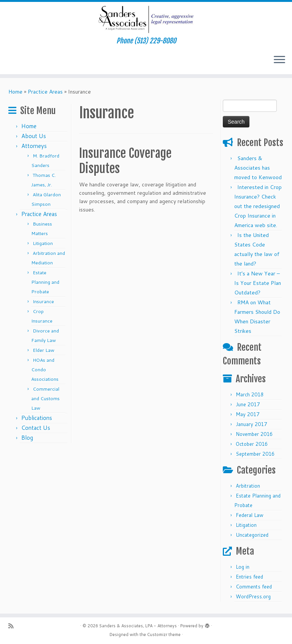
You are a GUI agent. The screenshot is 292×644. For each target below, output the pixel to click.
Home (15, 92)
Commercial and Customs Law (45, 398)
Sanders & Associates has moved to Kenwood (258, 168)
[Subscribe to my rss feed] (13, 626)
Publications (37, 418)
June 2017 (248, 404)
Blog (27, 438)
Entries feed (249, 577)
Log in (243, 567)
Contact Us (36, 428)
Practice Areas (45, 92)
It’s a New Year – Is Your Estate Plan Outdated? (258, 283)
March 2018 (250, 394)
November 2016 (254, 434)
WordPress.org (253, 596)
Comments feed (254, 587)
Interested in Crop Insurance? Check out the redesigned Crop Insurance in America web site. (258, 206)
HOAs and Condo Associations (45, 370)
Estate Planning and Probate (45, 282)
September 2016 (255, 454)
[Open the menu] (279, 60)
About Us (34, 136)
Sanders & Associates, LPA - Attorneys (138, 626)
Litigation (43, 243)
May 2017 (248, 414)
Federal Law (250, 515)
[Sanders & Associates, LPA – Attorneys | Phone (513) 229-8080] (146, 19)
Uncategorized (252, 535)
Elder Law (44, 350)
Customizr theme (164, 634)
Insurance (43, 301)
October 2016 (252, 444)
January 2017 (251, 424)
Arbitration (248, 486)
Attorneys (34, 146)
